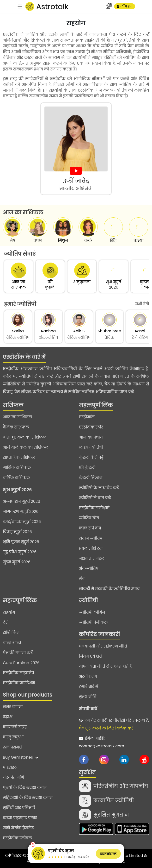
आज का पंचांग (91, 437)
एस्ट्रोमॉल (87, 417)
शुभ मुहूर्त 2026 (17, 490)
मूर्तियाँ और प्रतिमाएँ (19, 808)
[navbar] (20, 6)
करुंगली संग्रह (15, 727)
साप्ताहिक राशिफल (19, 457)
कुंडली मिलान (91, 478)
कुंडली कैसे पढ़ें (91, 457)
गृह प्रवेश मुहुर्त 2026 (20, 552)
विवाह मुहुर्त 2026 (17, 532)
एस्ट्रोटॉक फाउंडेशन (19, 683)
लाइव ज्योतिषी (91, 447)
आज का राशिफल (18, 417)
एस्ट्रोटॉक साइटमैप (18, 673)
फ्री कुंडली (87, 468)
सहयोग (9, 612)
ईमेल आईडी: (114, 743)
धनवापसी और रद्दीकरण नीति (103, 646)
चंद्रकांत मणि (13, 777)
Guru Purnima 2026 (21, 663)
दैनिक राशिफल (16, 427)
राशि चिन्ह (11, 632)
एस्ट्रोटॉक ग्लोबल (17, 838)
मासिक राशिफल (17, 468)
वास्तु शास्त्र (12, 643)
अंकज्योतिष (89, 569)
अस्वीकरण (88, 676)
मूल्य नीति (88, 697)
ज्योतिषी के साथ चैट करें (99, 488)
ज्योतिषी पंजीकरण (94, 622)
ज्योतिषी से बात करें (95, 498)
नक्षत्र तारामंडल (92, 558)
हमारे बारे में (89, 687)
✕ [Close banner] (33, 844)
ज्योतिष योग (89, 518)
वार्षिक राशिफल (16, 478)
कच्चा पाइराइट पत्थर (20, 818)
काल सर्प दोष (90, 528)
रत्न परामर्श (13, 747)
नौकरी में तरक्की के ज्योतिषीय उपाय (109, 589)
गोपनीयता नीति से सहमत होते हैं (105, 666)
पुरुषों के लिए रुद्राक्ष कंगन (25, 788)
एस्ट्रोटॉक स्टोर (91, 427)
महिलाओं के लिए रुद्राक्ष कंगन (28, 798)
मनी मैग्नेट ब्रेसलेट (18, 828)
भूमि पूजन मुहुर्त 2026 (21, 542)
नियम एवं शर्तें (91, 656)
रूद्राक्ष (8, 717)
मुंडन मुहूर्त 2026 (17, 562)
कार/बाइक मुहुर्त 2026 (22, 522)
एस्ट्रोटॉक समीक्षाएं (94, 508)
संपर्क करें (88, 709)
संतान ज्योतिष (91, 538)
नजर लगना (13, 707)
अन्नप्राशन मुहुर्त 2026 (21, 501)
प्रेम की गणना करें (18, 653)
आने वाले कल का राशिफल (26, 447)
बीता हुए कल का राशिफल (25, 437)
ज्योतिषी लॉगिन (92, 612)
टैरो (6, 622)
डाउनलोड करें (108, 854)
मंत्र (82, 579)
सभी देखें (142, 304)
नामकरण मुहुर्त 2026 (21, 512)
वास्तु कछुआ (13, 737)
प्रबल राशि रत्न (91, 548)
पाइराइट (10, 767)
